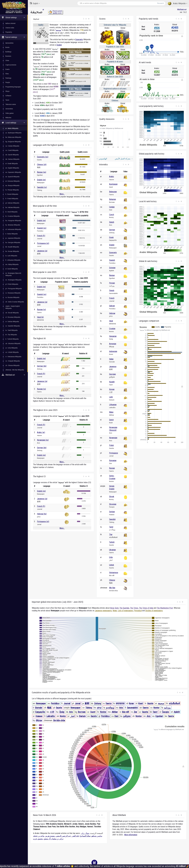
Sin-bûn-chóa (59, 720)
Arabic (112, 176)
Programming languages (13, 87)
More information (131, 835)
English (35, 3)
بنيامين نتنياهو (97, 836)
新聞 (87, 703)
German (112, 230)
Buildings (8, 52)
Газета (108, 703)
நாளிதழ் (110, 708)
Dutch (111, 420)
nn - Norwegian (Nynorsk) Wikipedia (13, 274)
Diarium (82, 716)
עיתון (99, 708)
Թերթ (39, 720)
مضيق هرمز (50, 836)
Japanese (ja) (42, 251)
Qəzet (93, 712)
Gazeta (59, 708)
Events (8, 69)
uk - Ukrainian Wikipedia (13, 343)
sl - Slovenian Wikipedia (13, 317)
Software (8, 96)
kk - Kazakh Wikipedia (12, 247)
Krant (141, 703)
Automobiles (9, 43)
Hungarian (113, 336)
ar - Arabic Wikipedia (12, 128)
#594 (175, 72)
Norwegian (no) (43, 440)
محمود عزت (38, 839)
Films (7, 74)
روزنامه (167, 708)
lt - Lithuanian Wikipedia (13, 260)
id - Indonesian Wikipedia (13, 229)
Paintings (8, 78)
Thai (111, 534)
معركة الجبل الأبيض (124, 159)
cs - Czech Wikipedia (12, 150)
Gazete (150, 703)
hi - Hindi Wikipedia (11, 212)
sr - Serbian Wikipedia (12, 322)
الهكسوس (102, 159)
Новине (39, 716)
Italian (111, 359)
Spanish (112, 260)
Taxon (7, 100)
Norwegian (113, 438)
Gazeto (94, 716)
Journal (67, 703)
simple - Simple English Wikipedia (13, 307)
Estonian (112, 268)
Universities (9, 109)
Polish (111, 445)
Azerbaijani (113, 184)
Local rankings (13, 123)
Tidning (89, 708)
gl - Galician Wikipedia (12, 203)
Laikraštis (51, 716)
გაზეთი (127, 716)
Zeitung (98, 703)
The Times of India (146, 608)
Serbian (112, 512)
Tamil (111, 527)
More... (62, 194)
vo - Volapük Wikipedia (13, 361)
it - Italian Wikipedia (12, 234)
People (8, 82)
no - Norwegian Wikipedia (13, 280)
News (115, 611)
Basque (112, 275)
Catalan (112, 207)
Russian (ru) (41, 310)
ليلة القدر (75, 836)
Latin (111, 397)
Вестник (82, 712)
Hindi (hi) (40, 317)
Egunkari (159, 716)
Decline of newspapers (154, 611)
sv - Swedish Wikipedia (13, 326)
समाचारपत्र (120, 703)
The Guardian (124, 608)
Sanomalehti (132, 708)
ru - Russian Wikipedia (12, 297)
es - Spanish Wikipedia (12, 177)
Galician (112, 306)
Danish (112, 222)
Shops (7, 91)
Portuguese (114, 453)
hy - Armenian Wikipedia (13, 225)
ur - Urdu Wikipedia (11, 348)
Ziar (135, 712)
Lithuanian (113, 405)
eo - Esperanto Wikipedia (13, 172)
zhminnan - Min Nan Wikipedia (15, 370)
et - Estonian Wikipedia (13, 181)
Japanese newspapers (103, 611)
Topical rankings (13, 37)
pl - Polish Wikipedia (12, 284)
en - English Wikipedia (12, 168)
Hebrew (112, 313)
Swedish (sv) (42, 187)
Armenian (113, 344)
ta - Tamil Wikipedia (11, 330)
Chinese (112, 580)
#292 (157, 72)
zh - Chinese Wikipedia (12, 365)
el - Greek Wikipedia (12, 164)
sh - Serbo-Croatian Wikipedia (15, 302)
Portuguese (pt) (43, 243)
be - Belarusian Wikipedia (13, 137)
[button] (84, 19)
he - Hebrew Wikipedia (12, 207)
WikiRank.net (14, 375)
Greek (111, 237)
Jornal (78, 703)
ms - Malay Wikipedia (12, 264)
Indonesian (113, 351)
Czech (112, 215)
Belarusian (113, 192)
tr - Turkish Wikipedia (12, 339)
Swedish (112, 519)
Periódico (55, 703)
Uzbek (112, 565)
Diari (116, 716)
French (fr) (41, 236)
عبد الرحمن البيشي (63, 836)
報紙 (49, 708)
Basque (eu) (42, 172)
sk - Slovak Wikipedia (12, 313)
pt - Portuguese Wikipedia (14, 289)
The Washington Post (165, 608)
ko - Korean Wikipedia (12, 251)
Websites (8, 118)
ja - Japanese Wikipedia (13, 238)
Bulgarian (113, 199)
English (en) (41, 180)
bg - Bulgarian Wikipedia (13, 142)
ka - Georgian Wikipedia (13, 242)
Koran (131, 703)
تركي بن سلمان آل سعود (53, 839)
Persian (112, 283)
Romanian (113, 460)
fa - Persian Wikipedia (12, 190)
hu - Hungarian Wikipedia (13, 221)
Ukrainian (112, 550)
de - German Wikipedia (12, 159)
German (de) (42, 366)
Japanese (113, 367)
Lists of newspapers (126, 611)
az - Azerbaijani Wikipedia (13, 133)
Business (8, 56)
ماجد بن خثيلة (39, 836)
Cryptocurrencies (11, 65)
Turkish (112, 542)
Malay (111, 412)
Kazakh (112, 382)
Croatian (112, 329)
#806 (157, 28)
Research (161, 3)
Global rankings (13, 18)
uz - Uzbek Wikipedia (12, 352)
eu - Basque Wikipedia (12, 185)
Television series (11, 104)
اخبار (73, 716)
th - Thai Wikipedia (11, 335)
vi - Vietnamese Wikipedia (13, 357)
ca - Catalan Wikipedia (12, 146)
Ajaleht (177, 712)
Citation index (10, 28)
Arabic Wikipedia (178, 4)
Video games (9, 113)
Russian (112, 468)
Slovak (112, 497)
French (112, 298)
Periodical (138, 611)
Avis (121, 708)
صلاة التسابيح (85, 836)
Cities (7, 60)
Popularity (9, 32)
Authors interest (10, 23)
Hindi (111, 321)
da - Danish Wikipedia (12, 155)
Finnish (112, 290)
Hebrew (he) (42, 514)
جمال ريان (85, 833)
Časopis (166, 712)
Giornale (39, 708)
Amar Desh (114, 608)
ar (43, 10)
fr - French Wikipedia (12, 199)
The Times (134, 608)
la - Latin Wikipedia (11, 256)
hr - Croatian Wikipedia (13, 216)
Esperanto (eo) (43, 157)
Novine (103, 712)
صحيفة (58, 30)
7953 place (46, 72)
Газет (155, 712)
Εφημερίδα (40, 712)
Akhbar (115, 712)
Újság (62, 712)
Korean (112, 389)
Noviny (156, 708)
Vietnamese (114, 573)
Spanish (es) (42, 228)
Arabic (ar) (41, 432)
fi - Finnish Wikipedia (12, 194)
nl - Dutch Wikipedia (12, 269)
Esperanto (79, 39)
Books (7, 47)
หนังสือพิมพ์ (174, 703)
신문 (52, 712)
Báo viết (126, 712)
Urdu (111, 557)
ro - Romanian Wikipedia (13, 293)
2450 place (38, 80)
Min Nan (112, 588)
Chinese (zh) (42, 164)
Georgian (112, 374)
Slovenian (113, 504)
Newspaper (41, 703)
